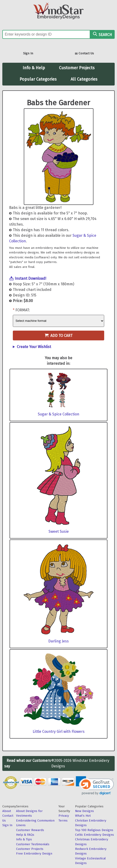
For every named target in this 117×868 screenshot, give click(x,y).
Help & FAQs (25, 835)
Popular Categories (38, 79)
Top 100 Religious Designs (94, 830)
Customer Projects (77, 68)
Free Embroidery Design (34, 853)
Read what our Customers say (28, 763)
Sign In (28, 53)
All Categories (84, 79)
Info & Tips (24, 839)
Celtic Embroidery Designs (95, 835)
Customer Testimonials (33, 844)
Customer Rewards (30, 830)
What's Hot (83, 816)
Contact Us (84, 54)
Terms (63, 820)
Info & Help (34, 68)
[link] (95, 786)
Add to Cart (59, 336)
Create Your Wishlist (34, 347)
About (7, 811)
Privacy (64, 816)
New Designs (84, 811)
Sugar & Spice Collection (58, 414)
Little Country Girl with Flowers (59, 732)
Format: (23, 310)
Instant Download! (30, 278)
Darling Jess (58, 641)
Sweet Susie (59, 531)
